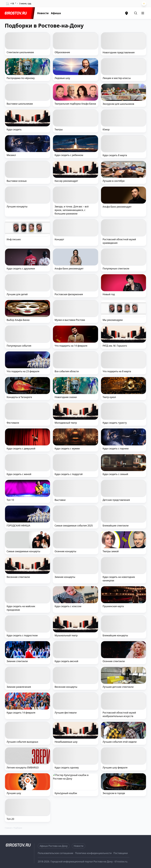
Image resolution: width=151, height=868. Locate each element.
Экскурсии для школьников (118, 104)
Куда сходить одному (67, 768)
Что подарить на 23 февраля (23, 371)
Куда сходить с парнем (116, 449)
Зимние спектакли (17, 661)
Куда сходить (14, 129)
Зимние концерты (65, 577)
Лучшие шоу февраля (115, 768)
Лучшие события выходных (22, 742)
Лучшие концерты (17, 207)
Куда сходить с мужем (67, 449)
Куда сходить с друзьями (21, 269)
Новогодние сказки (66, 397)
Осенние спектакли (114, 661)
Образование (62, 52)
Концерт (59, 239)
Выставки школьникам (20, 104)
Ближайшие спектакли (116, 526)
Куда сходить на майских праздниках (21, 608)
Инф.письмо (14, 239)
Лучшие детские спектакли (118, 687)
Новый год (109, 294)
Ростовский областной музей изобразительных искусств (119, 714)
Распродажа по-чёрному (21, 78)
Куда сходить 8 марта (115, 155)
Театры (59, 129)
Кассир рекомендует (66, 181)
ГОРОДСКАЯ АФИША (18, 526)
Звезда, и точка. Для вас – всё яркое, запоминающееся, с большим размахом (72, 210)
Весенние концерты (66, 687)
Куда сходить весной (66, 661)
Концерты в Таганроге (19, 397)
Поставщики (121, 853)
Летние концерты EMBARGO (23, 768)
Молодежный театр (66, 423)
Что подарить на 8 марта (117, 371)
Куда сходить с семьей (115, 474)
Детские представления (116, 500)
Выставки (60, 500)
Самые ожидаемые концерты (23, 551)
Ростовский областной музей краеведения (119, 241)
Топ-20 (10, 819)
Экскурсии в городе (114, 793)
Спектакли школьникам (20, 52)
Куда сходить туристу (115, 423)
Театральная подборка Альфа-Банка (75, 104)
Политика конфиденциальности (93, 853)
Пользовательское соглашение (56, 853)
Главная (8, 828)
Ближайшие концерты (115, 635)
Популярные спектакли (116, 269)
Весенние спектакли (18, 577)
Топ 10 (10, 500)
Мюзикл (11, 155)
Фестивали (13, 423)
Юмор (106, 129)
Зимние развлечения (19, 687)
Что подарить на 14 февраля (71, 346)
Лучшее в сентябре (114, 181)
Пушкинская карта (113, 606)
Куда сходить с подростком (22, 635)
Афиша (56, 13)
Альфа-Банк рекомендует (117, 207)
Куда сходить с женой (19, 474)
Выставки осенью (17, 181)
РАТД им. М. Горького (115, 346)
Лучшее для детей (17, 294)
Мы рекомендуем (113, 320)
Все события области (67, 371)
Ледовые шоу (62, 78)
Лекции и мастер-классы (117, 78)
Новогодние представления (119, 52)
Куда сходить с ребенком (69, 155)
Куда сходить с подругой (69, 474)
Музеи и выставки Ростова (70, 320)
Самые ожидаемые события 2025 (74, 526)
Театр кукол (109, 397)
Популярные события (19, 346)
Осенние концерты (65, 551)
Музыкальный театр (66, 635)
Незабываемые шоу (66, 742)
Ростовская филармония (69, 294)
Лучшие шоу (14, 793)
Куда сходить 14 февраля (21, 713)
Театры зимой (111, 551)
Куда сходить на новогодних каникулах (119, 579)
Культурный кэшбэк (66, 793)
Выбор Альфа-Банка (18, 320)
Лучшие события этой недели (120, 742)
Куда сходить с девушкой (21, 449)
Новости (43, 13)
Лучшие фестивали (66, 713)
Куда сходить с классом (68, 606)
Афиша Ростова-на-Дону (54, 846)
